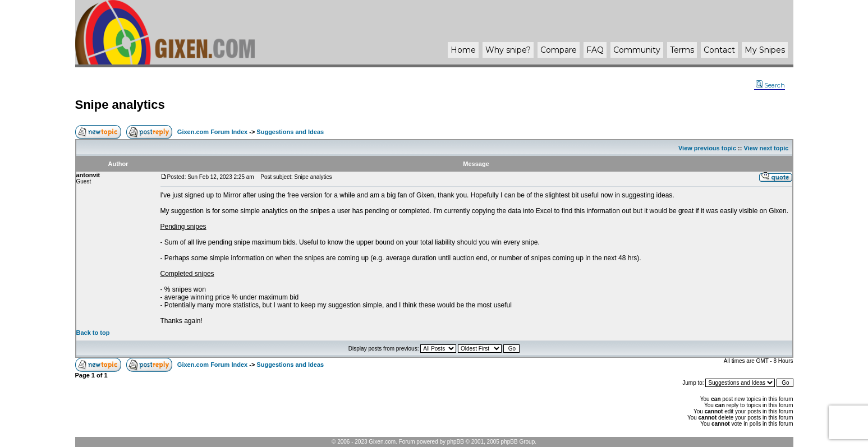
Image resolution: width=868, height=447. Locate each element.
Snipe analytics (120, 105)
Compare (559, 50)
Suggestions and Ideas (290, 132)
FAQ (595, 50)
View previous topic (707, 148)
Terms (682, 50)
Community (637, 50)
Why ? (508, 50)
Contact (719, 50)
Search (770, 85)
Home (463, 50)
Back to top (93, 333)
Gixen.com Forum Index (212, 132)
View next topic (766, 148)
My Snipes (765, 50)
